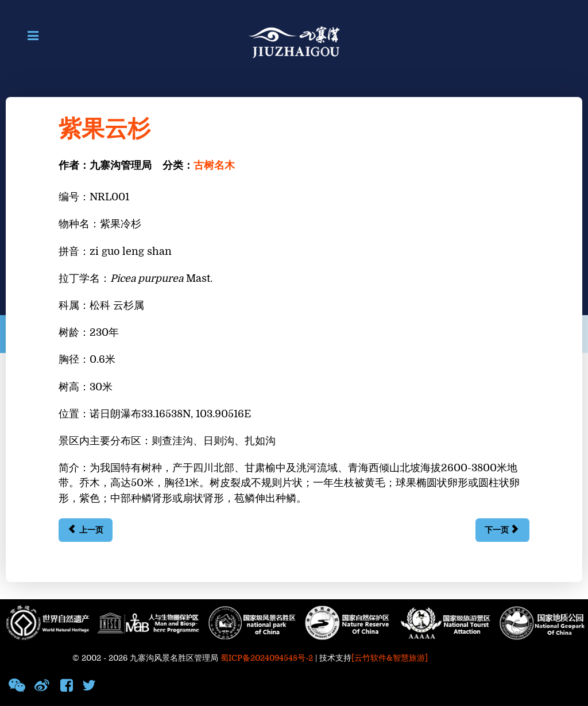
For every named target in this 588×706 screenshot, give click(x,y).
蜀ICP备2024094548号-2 (267, 658)
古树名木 (214, 166)
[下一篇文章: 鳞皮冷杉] (502, 530)
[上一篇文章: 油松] (85, 530)
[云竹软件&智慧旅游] (390, 658)
